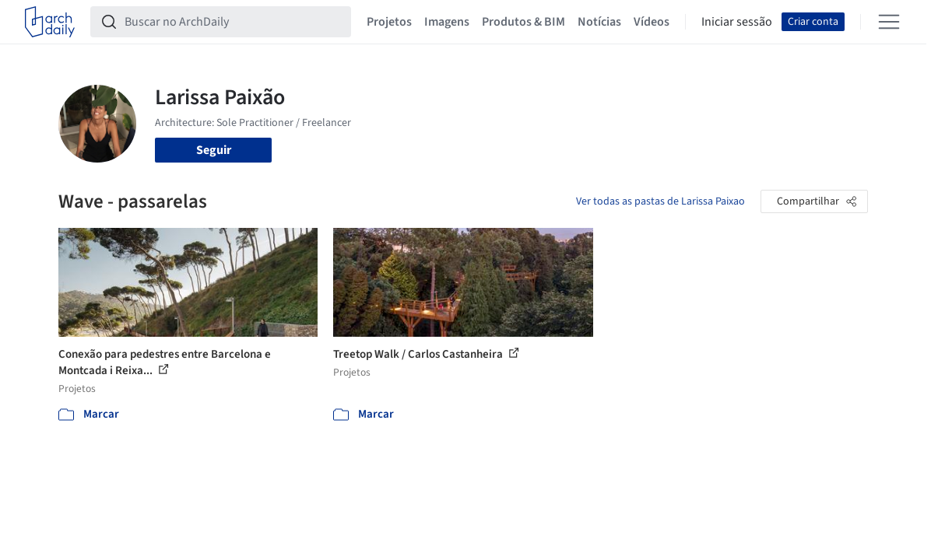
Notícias (599, 22)
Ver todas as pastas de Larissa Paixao (660, 201)
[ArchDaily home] (50, 22)
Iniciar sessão (737, 22)
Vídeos (652, 22)
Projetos (389, 22)
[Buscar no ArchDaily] (233, 22)
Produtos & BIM (523, 22)
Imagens (447, 22)
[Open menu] (889, 22)
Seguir (214, 150)
